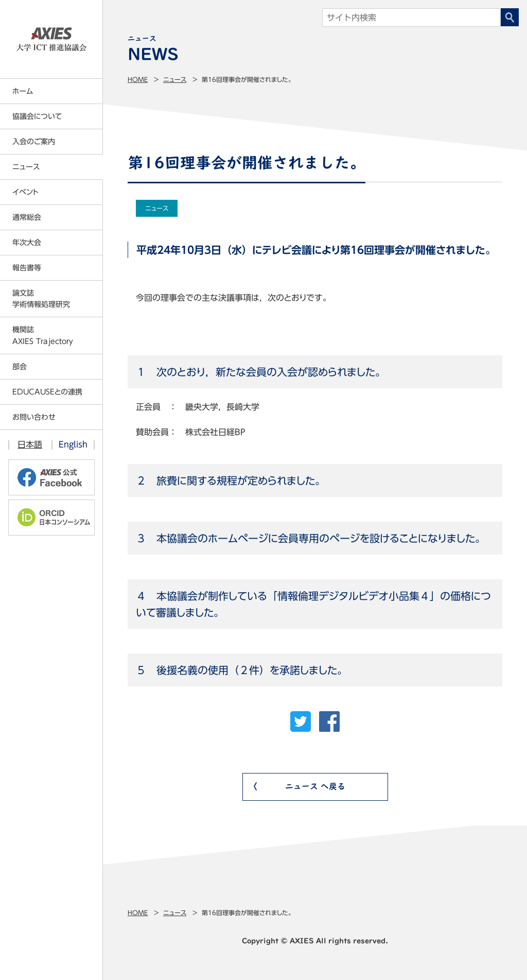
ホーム (23, 91)
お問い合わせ (34, 417)
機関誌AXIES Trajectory (43, 335)
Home (138, 79)
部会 (20, 367)
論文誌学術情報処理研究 (41, 299)
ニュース (175, 79)
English (73, 444)
